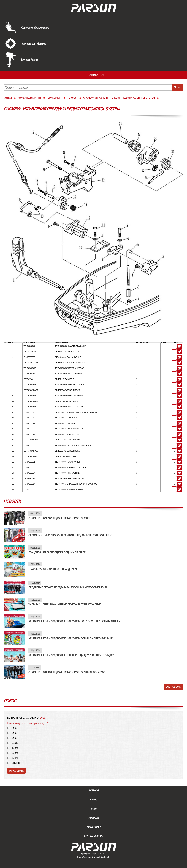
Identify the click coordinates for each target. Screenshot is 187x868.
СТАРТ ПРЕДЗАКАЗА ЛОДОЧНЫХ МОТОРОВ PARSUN (59, 518)
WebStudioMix (103, 857)
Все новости (174, 687)
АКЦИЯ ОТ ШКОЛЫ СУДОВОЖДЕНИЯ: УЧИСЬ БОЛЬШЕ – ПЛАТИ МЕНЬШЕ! (71, 638)
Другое (16, 763)
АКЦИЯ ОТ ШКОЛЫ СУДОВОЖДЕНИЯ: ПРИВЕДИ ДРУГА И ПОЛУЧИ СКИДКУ (71, 655)
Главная (8, 98)
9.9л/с (15, 743)
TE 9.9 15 (72, 98)
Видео (94, 800)
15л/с (15, 748)
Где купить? (94, 827)
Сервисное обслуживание (35, 28)
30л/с (15, 753)
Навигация (94, 75)
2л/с (14, 728)
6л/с (14, 733)
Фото (94, 809)
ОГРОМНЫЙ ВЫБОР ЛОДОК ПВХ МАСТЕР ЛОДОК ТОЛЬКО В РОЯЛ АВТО (70, 535)
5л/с (14, 738)
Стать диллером (94, 836)
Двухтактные (54, 98)
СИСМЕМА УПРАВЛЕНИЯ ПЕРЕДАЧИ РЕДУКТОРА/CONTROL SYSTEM (119, 98)
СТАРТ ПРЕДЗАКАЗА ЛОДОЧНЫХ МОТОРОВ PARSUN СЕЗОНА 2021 (67, 672)
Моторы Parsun (30, 60)
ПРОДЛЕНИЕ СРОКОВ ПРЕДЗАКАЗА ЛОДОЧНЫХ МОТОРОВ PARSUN (68, 587)
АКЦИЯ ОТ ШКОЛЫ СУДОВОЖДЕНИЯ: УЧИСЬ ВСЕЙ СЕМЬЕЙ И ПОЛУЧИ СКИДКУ (74, 621)
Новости (94, 818)
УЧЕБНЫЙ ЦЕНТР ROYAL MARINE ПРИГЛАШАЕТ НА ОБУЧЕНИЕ (65, 604)
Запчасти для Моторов (34, 44)
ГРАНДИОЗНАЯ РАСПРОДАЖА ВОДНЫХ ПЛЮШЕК (57, 552)
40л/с (15, 758)
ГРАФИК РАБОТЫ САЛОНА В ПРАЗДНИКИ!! (53, 569)
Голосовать (16, 771)
